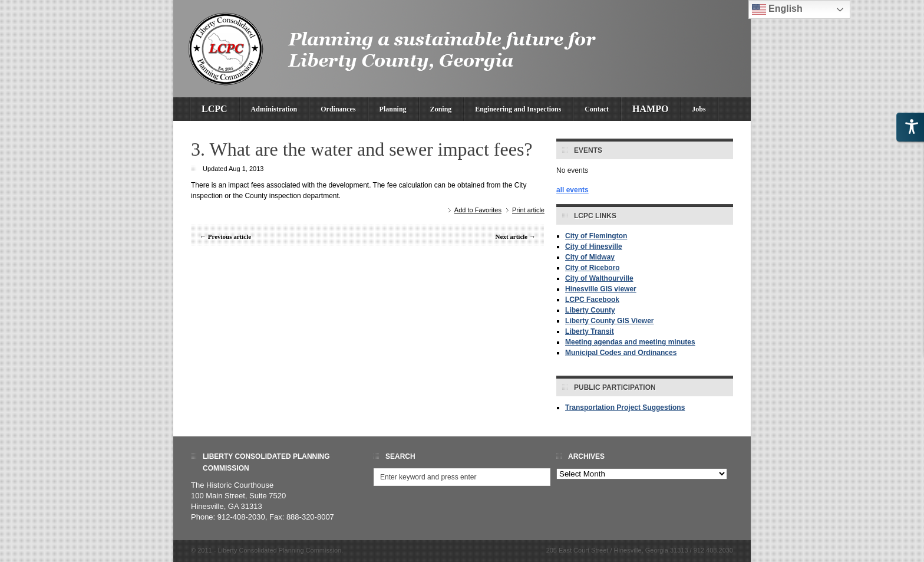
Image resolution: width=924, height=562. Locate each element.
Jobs (699, 109)
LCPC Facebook (592, 300)
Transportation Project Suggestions (625, 407)
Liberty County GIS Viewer (609, 321)
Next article (512, 236)
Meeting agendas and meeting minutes (630, 342)
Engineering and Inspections (518, 109)
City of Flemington (596, 236)
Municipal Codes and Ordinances (621, 353)
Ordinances (338, 109)
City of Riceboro (593, 268)
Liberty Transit (590, 331)
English (777, 9)
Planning (393, 109)
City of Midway (590, 257)
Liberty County (590, 310)
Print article (528, 210)
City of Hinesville (594, 247)
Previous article (230, 236)
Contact (597, 109)
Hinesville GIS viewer (601, 289)
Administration (274, 109)
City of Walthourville (599, 278)
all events (572, 190)
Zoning (441, 109)
